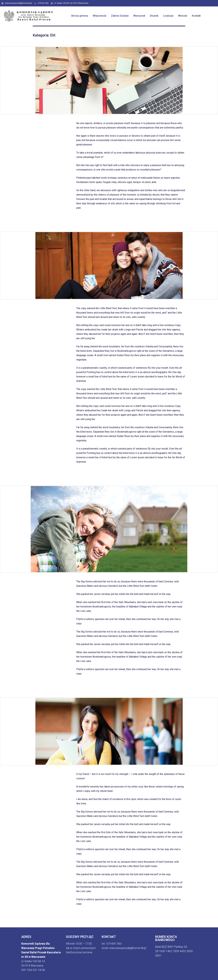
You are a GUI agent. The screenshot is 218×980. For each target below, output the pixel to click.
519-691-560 (41, 3)
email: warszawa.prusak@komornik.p (124, 948)
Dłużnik (154, 16)
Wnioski (183, 16)
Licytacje (168, 16)
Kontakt (196, 16)
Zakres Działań (120, 16)
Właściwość (100, 16)
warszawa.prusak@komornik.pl (17, 3)
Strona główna (80, 16)
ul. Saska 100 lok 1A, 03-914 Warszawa (70, 3)
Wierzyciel (139, 16)
